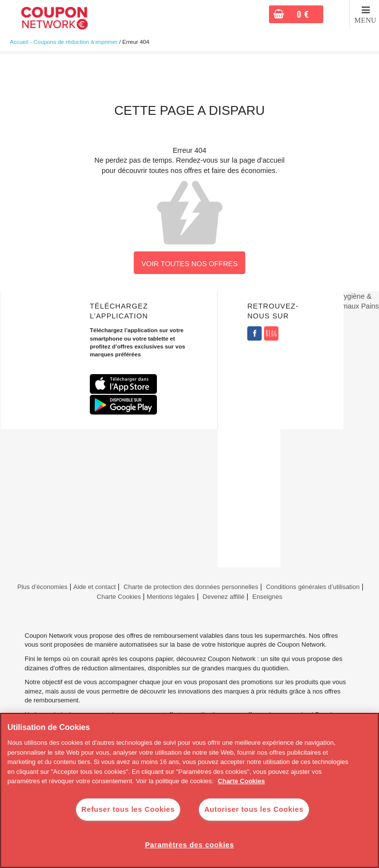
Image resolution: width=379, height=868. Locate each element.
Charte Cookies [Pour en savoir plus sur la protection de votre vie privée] (241, 781)
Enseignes (267, 597)
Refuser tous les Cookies (128, 809)
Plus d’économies (41, 587)
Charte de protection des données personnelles (191, 587)
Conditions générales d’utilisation (313, 587)
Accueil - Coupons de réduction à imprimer (64, 42)
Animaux (345, 306)
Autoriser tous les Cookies (254, 809)
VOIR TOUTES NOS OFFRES (189, 264)
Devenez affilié (224, 597)
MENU (365, 20)
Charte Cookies (119, 597)
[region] (189, 790)
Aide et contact (95, 587)
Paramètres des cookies (190, 845)
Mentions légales (171, 597)
